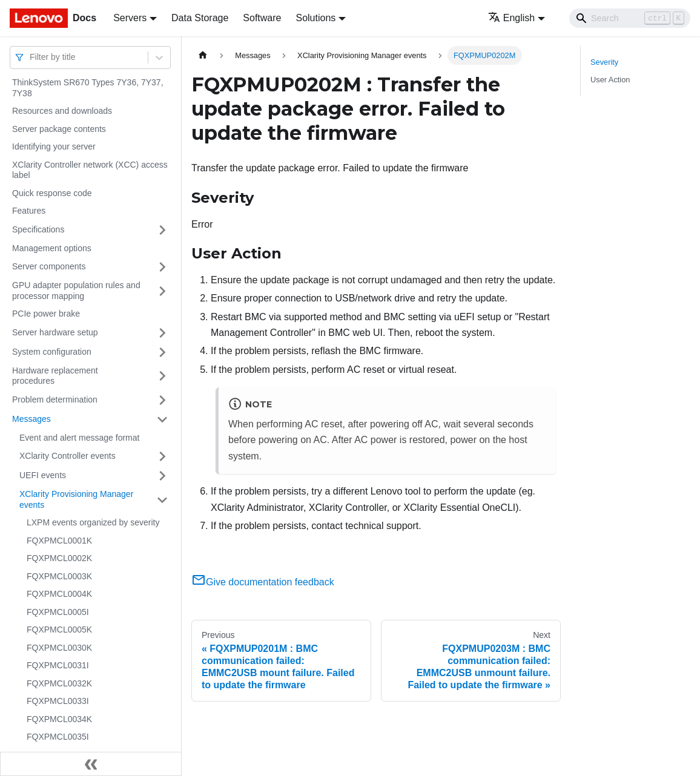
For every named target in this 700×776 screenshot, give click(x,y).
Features (29, 211)
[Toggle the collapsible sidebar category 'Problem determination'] (162, 400)
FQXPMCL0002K (59, 558)
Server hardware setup (55, 332)
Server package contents (59, 129)
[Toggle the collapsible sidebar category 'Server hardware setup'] (162, 333)
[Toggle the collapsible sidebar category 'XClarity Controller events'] (162, 456)
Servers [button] (130, 18)
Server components (49, 266)
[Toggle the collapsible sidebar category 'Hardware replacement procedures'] (162, 376)
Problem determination (55, 400)
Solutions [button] (315, 18)
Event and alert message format (79, 438)
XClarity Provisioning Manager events (76, 499)
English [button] (511, 18)
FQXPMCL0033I (58, 701)
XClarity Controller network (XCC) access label (90, 170)
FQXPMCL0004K (59, 594)
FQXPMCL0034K (59, 719)
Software (262, 18)
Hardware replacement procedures (55, 376)
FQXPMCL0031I (58, 665)
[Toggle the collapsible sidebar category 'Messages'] (162, 419)
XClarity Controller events (68, 456)
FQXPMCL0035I (58, 737)
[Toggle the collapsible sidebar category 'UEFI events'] (162, 476)
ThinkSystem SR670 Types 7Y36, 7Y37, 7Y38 (88, 88)
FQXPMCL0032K (59, 683)
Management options (52, 248)
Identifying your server (54, 146)
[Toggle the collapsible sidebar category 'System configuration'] (162, 352)
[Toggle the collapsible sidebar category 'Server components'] (162, 267)
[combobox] (31, 57)
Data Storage (200, 18)
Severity (604, 62)
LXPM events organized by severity (93, 522)
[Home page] (203, 55)
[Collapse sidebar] (91, 764)
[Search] (630, 18)
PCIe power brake (46, 314)
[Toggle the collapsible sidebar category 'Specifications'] (162, 230)
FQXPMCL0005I (58, 612)
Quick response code (52, 193)
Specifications (38, 229)
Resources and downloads (62, 111)
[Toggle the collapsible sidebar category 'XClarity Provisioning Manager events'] (162, 500)
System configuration (52, 352)
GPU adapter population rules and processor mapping (76, 291)
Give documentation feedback (263, 582)
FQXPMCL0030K (59, 648)
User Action (610, 80)
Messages (31, 419)
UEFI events (43, 475)
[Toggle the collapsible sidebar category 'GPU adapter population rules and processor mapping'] (162, 291)
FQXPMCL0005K (59, 630)
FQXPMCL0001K (59, 541)
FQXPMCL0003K (59, 576)
